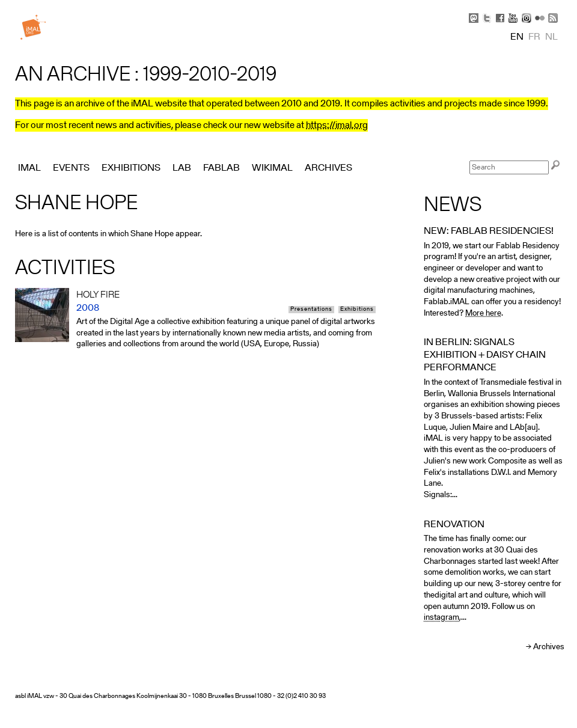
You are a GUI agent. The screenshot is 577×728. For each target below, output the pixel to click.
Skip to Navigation (547, 6)
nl (551, 37)
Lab (182, 168)
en (517, 37)
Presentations (311, 310)
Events (71, 168)
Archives (549, 647)
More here (483, 314)
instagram (441, 618)
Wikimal (272, 168)
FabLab (221, 168)
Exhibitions (357, 310)
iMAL (29, 168)
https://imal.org (337, 126)
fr (534, 37)
